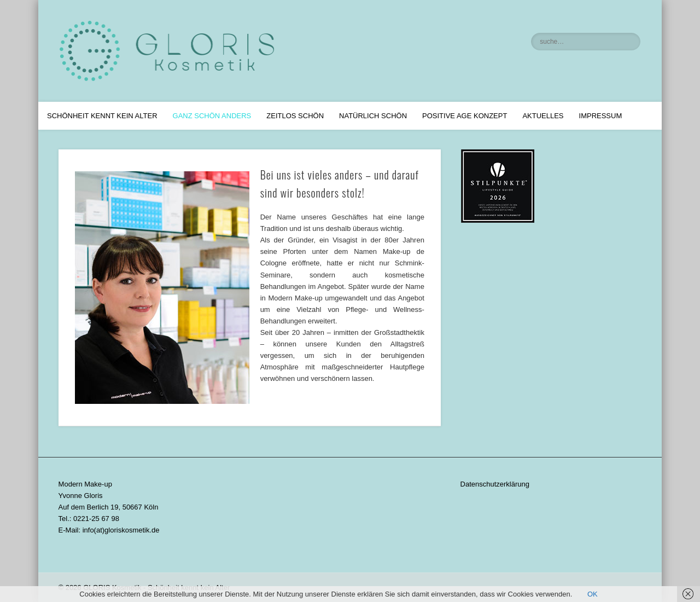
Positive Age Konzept (465, 116)
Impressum (601, 116)
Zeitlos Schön (295, 116)
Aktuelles (543, 116)
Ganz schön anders (212, 116)
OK (593, 594)
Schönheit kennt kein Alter (102, 116)
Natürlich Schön (373, 116)
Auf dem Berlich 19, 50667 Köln (109, 507)
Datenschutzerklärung (495, 484)
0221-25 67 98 (96, 519)
